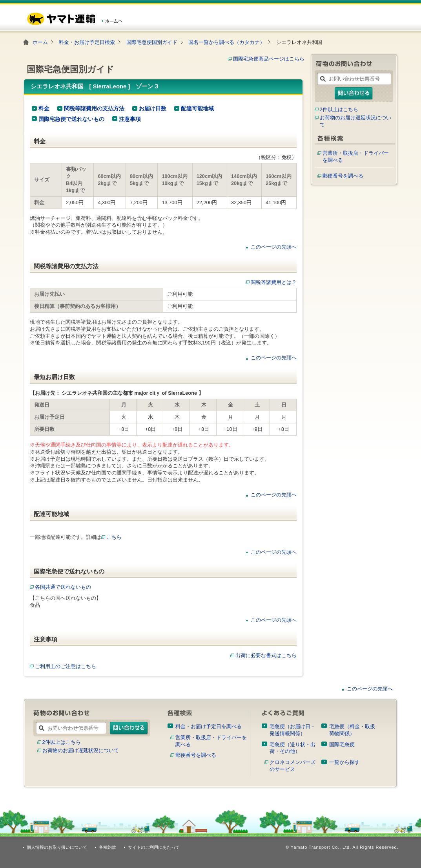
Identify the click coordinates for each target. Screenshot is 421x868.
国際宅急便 (342, 744)
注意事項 (130, 119)
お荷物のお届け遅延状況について (81, 750)
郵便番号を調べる (343, 176)
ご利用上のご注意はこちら (63, 666)
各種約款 (108, 847)
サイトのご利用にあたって (154, 847)
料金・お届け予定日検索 (87, 42)
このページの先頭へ (274, 247)
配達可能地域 (197, 108)
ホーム (40, 42)
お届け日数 (153, 108)
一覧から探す (344, 762)
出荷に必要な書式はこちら (266, 655)
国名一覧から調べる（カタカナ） (227, 42)
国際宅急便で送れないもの (71, 119)
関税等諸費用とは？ (274, 282)
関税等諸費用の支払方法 (94, 108)
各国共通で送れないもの (60, 587)
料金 (44, 108)
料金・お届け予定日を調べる (209, 726)
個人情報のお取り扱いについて (57, 847)
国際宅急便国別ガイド (152, 42)
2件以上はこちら (339, 109)
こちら (114, 537)
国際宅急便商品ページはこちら (269, 59)
